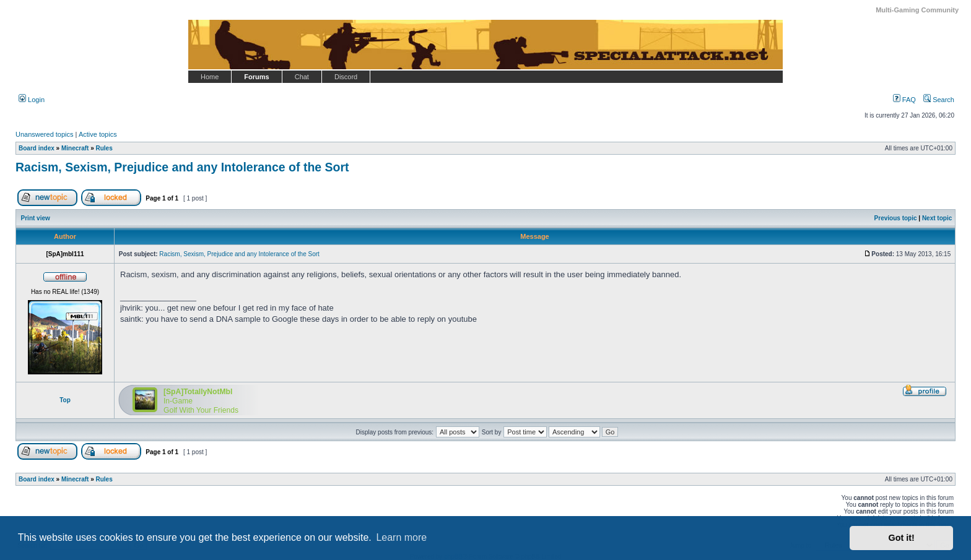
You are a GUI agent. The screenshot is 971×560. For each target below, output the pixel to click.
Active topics (98, 134)
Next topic (937, 218)
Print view (36, 218)
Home (210, 77)
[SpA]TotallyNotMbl (198, 392)
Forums (256, 77)
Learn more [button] (401, 537)
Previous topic (896, 218)
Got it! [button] (902, 538)
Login (32, 100)
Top (65, 400)
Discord (346, 77)
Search (939, 100)
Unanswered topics (45, 134)
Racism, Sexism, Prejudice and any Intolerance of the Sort (182, 167)
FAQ (904, 100)
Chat (302, 77)
